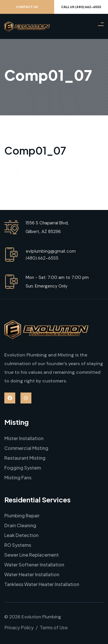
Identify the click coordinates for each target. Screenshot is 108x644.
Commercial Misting (26, 448)
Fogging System (23, 468)
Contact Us (27, 7)
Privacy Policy (19, 627)
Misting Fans (18, 477)
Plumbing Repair (22, 516)
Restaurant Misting (25, 458)
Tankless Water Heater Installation (42, 584)
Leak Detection (21, 535)
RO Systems (18, 545)
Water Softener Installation (34, 565)
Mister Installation (24, 438)
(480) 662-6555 (42, 258)
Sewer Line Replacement (32, 555)
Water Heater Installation (32, 574)
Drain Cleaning (20, 525)
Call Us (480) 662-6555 (81, 7)
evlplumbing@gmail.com (51, 251)
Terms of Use (54, 627)
